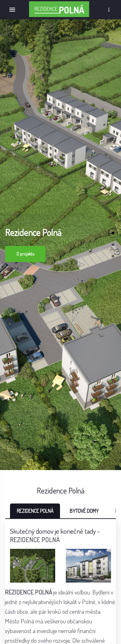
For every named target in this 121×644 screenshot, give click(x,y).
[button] (113, 233)
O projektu (25, 254)
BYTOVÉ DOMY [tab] (84, 511)
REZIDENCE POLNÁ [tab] (35, 511)
